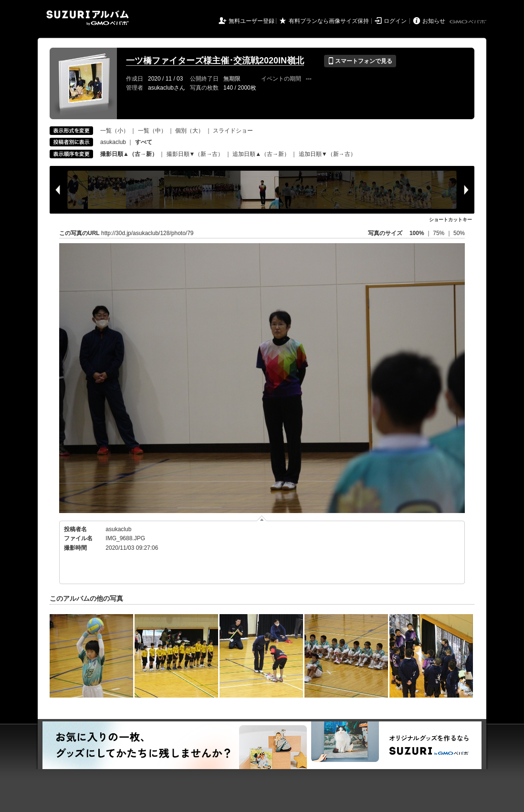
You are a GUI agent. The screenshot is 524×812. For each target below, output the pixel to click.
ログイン (395, 21)
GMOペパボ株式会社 (469, 22)
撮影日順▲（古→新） (129, 154)
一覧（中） (152, 131)
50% (459, 233)
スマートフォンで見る (360, 61)
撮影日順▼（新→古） (195, 154)
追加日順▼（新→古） (327, 154)
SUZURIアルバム (88, 18)
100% (417, 233)
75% (439, 233)
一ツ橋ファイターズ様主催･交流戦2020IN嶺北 (215, 61)
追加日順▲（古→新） (261, 154)
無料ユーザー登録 (252, 21)
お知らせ (434, 21)
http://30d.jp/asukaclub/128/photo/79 (147, 233)
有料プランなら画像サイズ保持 (329, 21)
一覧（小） (115, 131)
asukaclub (113, 142)
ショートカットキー (451, 220)
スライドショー (233, 131)
